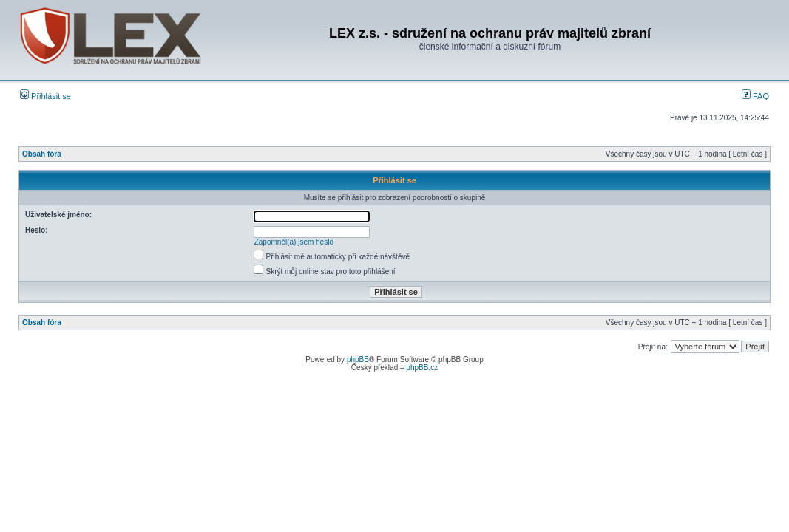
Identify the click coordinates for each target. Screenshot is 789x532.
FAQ (755, 96)
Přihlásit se (45, 96)
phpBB (358, 359)
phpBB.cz (422, 368)
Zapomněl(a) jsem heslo (294, 242)
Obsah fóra (42, 154)
